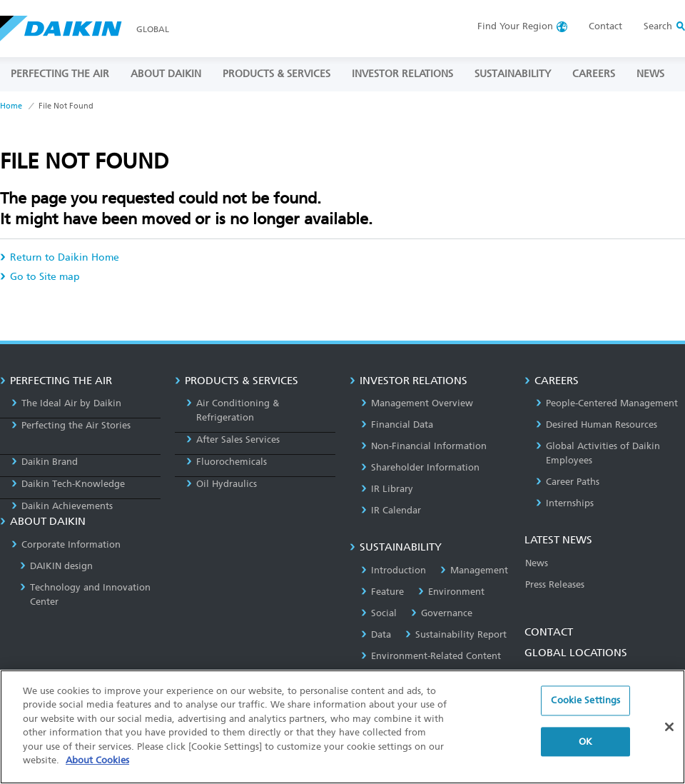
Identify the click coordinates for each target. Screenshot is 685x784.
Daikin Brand (45, 462)
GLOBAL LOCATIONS (576, 653)
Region (515, 26)
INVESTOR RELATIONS (402, 74)
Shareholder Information (420, 467)
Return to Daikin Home (60, 257)
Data (376, 634)
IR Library (387, 489)
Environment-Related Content (431, 656)
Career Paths (568, 482)
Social (379, 613)
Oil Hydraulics (222, 484)
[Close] (669, 727)
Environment (451, 592)
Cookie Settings (585, 700)
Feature (382, 592)
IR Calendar (391, 510)
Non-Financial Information (424, 446)
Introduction (394, 570)
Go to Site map (40, 277)
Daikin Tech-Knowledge (68, 484)
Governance (442, 613)
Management (474, 570)
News (537, 563)
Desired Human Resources (597, 424)
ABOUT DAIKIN (166, 74)
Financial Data (397, 424)
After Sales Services (233, 439)
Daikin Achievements (62, 506)
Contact (605, 26)
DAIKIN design (56, 566)
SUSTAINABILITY (513, 74)
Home (11, 106)
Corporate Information (66, 544)
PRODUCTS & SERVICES (276, 74)
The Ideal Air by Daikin (66, 403)
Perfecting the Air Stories (71, 425)
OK (585, 742)
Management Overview (417, 403)
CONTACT (549, 632)
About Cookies (97, 760)
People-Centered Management (607, 403)
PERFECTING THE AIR (60, 74)
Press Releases (555, 584)
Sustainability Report (456, 634)
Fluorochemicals (227, 462)
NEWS (650, 74)
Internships (565, 503)
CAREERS (594, 74)
